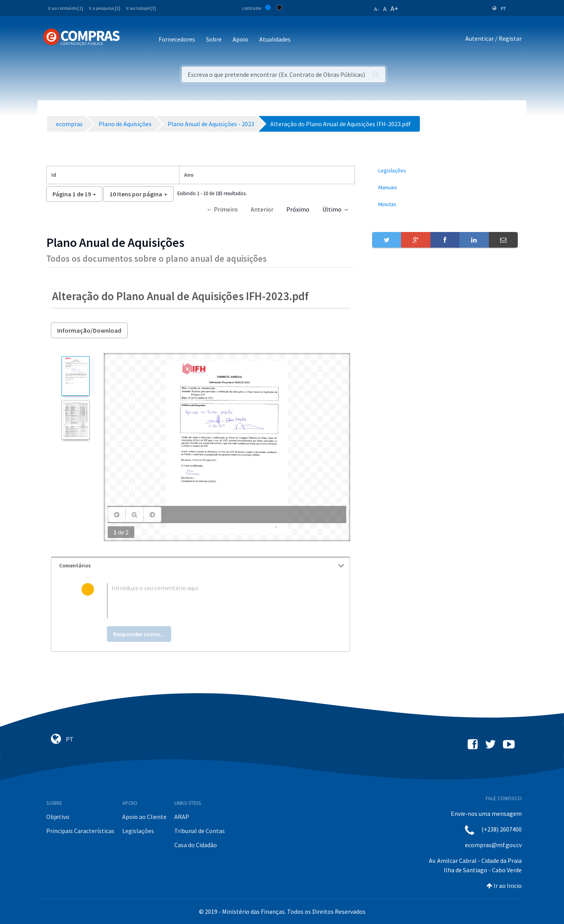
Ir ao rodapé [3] (141, 8)
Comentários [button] (202, 565)
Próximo (298, 209)
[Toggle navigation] (131, 40)
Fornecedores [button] (177, 39)
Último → (336, 209)
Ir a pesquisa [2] (105, 8)
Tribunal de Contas (200, 831)
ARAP (182, 817)
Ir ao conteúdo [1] (66, 8)
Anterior (262, 209)
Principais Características (80, 831)
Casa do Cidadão (196, 845)
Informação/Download (89, 330)
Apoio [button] (240, 39)
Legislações (138, 831)
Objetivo (58, 817)
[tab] (201, 566)
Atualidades (275, 39)
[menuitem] (445, 171)
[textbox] (213, 601)
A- (377, 9)
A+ (394, 8)
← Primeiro (222, 209)
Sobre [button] (214, 39)
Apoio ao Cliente (144, 817)
